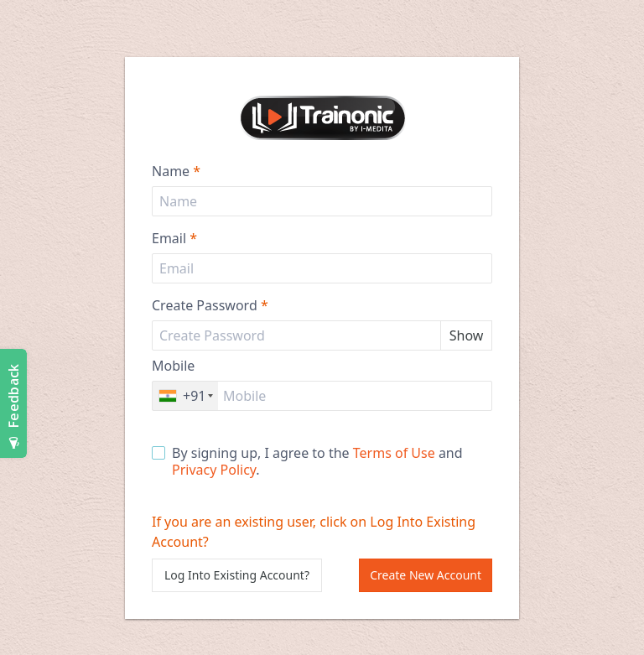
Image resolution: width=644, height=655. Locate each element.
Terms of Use (394, 453)
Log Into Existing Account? (237, 575)
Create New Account (426, 575)
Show (467, 335)
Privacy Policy (214, 470)
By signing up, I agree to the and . (307, 461)
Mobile (173, 366)
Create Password (210, 305)
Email (174, 238)
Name (176, 171)
